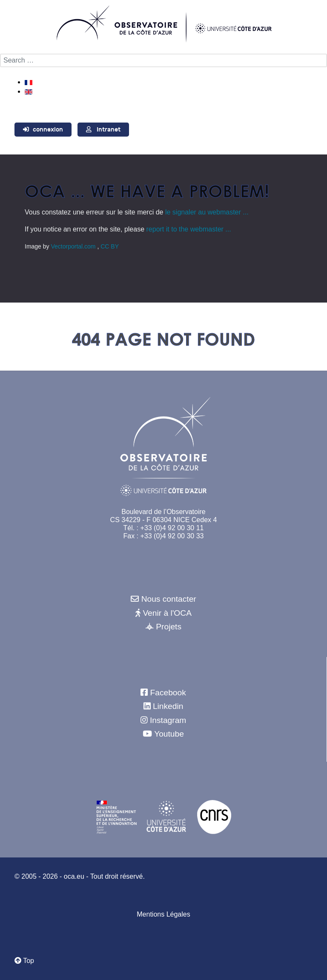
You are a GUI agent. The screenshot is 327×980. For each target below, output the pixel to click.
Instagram (168, 720)
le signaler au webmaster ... (207, 212)
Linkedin (168, 706)
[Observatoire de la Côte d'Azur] (163, 23)
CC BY (110, 246)
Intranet (109, 130)
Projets (169, 627)
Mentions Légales (163, 914)
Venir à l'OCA (167, 613)
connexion (48, 130)
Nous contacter (169, 599)
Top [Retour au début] (24, 961)
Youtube (169, 734)
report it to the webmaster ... (189, 229)
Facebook (168, 693)
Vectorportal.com (74, 246)
